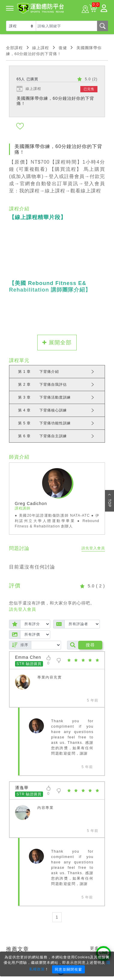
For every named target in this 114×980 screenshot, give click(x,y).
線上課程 (41, 48)
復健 (63, 48)
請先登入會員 (93, 548)
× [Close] (108, 957)
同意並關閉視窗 (68, 970)
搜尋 (90, 645)
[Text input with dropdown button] (66, 26)
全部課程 (14, 48)
